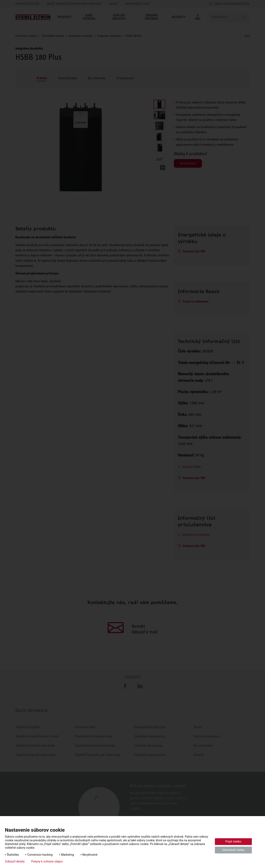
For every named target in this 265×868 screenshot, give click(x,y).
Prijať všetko (233, 842)
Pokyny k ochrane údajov (47, 861)
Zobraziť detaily (15, 861)
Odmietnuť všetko (233, 850)
